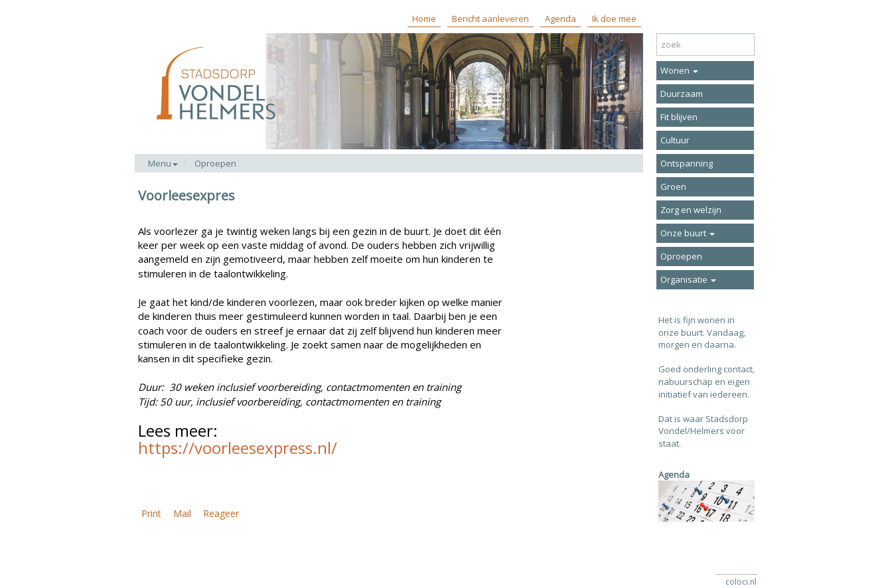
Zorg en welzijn (691, 210)
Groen (673, 186)
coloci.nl (741, 582)
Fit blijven (679, 117)
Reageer (221, 513)
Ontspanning (687, 163)
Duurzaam (682, 94)
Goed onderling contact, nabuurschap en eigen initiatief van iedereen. (706, 381)
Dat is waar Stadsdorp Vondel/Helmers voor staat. (703, 431)
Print (151, 513)
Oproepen (215, 163)
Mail (182, 513)
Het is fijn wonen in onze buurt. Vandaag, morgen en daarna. (702, 332)
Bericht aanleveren (490, 19)
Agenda (560, 19)
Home (424, 19)
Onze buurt (688, 233)
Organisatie (688, 279)
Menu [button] (163, 163)
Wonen (679, 70)
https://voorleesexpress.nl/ (238, 448)
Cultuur (675, 140)
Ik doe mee (614, 19)
